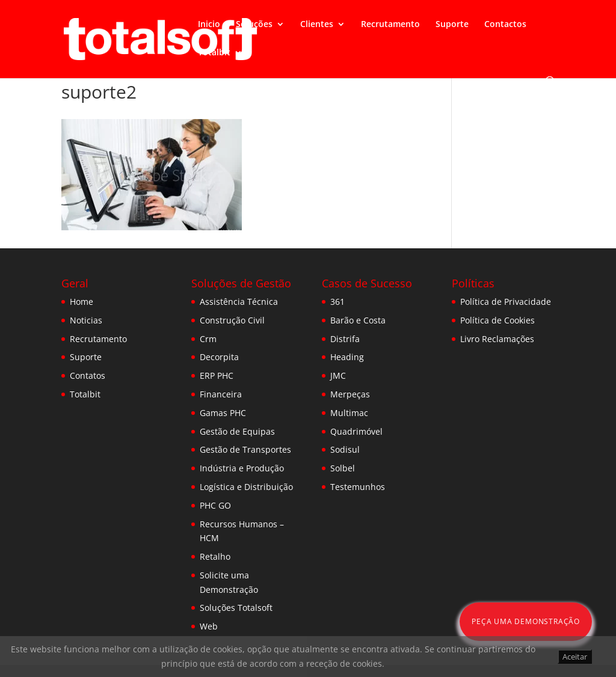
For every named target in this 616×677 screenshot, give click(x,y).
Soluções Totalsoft (236, 608)
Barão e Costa (358, 320)
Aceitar (575, 657)
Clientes (317, 25)
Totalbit (214, 53)
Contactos (505, 25)
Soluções (254, 25)
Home (82, 302)
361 (337, 302)
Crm (208, 339)
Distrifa (345, 339)
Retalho (215, 556)
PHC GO (215, 505)
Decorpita (219, 357)
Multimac (349, 413)
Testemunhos (358, 487)
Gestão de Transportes (245, 449)
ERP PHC (217, 375)
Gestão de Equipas (237, 431)
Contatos (88, 375)
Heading (347, 357)
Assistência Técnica (239, 302)
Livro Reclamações (497, 339)
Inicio (209, 25)
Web (209, 626)
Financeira (221, 394)
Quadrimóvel (356, 431)
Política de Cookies (497, 320)
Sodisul (345, 449)
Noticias (86, 320)
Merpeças (350, 394)
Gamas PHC (223, 413)
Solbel (343, 468)
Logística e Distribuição (246, 487)
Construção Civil (232, 320)
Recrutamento (390, 25)
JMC (338, 375)
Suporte (452, 25)
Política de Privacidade (506, 302)
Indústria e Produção (242, 468)
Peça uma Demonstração (526, 621)
